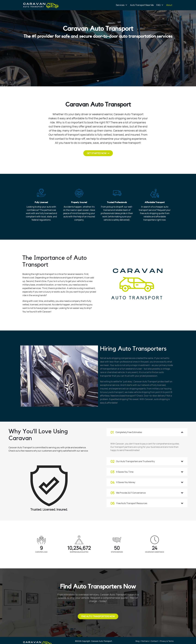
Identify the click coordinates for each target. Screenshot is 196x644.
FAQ (160, 5)
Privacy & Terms (167, 641)
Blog (137, 641)
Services (122, 5)
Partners (145, 641)
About (169, 5)
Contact (154, 641)
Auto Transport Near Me (142, 5)
